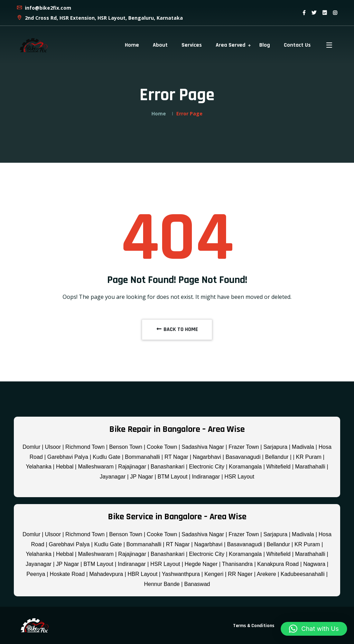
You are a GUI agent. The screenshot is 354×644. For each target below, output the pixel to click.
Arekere (267, 574)
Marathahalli (310, 467)
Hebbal (65, 467)
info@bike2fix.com (44, 8)
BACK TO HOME (177, 329)
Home (132, 45)
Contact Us (297, 45)
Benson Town (126, 447)
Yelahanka (39, 467)
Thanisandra (237, 564)
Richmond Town (85, 447)
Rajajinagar (132, 467)
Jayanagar (113, 477)
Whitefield (278, 467)
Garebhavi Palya (68, 457)
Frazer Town (244, 447)
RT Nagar (176, 457)
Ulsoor (53, 447)
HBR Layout (142, 574)
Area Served (231, 45)
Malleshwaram (96, 467)
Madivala (303, 447)
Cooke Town (162, 447)
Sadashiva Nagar (203, 447)
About (160, 45)
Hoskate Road (67, 574)
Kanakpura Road (278, 564)
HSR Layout (239, 477)
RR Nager (240, 574)
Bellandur (277, 457)
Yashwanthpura (181, 574)
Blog (265, 45)
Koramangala (245, 467)
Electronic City (207, 467)
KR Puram (309, 457)
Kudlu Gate (106, 457)
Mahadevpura (106, 574)
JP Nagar (141, 477)
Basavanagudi (243, 457)
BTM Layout (173, 477)
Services (192, 45)
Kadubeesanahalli (303, 574)
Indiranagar (206, 477)
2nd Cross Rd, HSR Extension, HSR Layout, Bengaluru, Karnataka (100, 18)
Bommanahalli (142, 457)
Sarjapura (275, 447)
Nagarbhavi (207, 457)
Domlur (31, 447)
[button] (314, 629)
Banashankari (168, 467)
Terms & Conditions (254, 626)
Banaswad (197, 584)
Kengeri (214, 574)
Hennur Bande (162, 584)
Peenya (36, 574)
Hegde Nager (201, 564)
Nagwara (314, 564)
